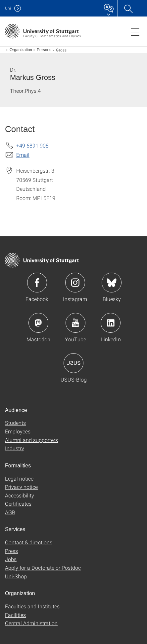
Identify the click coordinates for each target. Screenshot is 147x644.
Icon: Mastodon (38, 323)
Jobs (11, 559)
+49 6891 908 (32, 145)
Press (11, 551)
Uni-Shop (16, 576)
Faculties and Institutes (32, 606)
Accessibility (20, 495)
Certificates (18, 504)
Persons (44, 50)
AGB (10, 512)
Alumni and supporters (31, 440)
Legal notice (19, 478)
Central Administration (31, 623)
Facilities (15, 615)
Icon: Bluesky (112, 283)
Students (15, 423)
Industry (15, 448)
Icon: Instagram (75, 283)
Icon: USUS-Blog (73, 363)
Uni (8, 8)
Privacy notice (21, 487)
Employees (18, 431)
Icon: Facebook (37, 283)
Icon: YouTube (75, 323)
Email (23, 155)
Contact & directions (29, 542)
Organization (21, 50)
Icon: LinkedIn (111, 323)
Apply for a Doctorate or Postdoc (43, 568)
